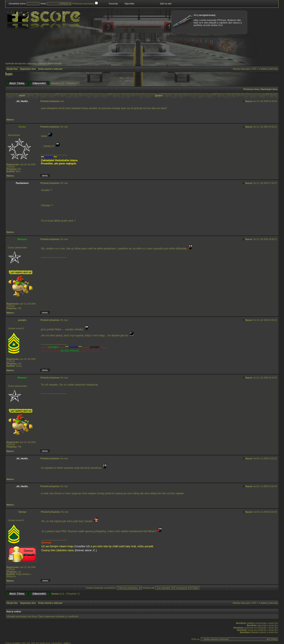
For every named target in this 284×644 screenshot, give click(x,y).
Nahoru (10, 120)
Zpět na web (166, 4)
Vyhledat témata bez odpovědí (21, 63)
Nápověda (129, 4)
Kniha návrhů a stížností (50, 69)
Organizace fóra (28, 69)
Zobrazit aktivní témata (50, 63)
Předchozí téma (251, 89)
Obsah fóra (12, 69)
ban (9, 74)
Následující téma (269, 89)
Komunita (113, 4)
